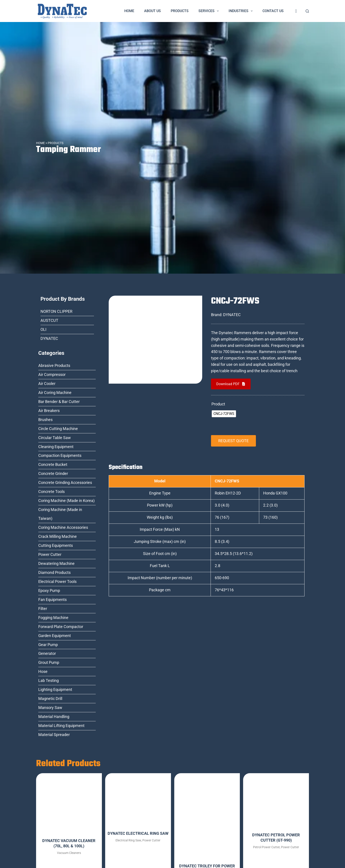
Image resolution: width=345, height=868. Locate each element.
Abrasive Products (54, 365)
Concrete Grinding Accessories (65, 483)
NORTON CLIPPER (56, 311)
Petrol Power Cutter (266, 847)
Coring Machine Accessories (63, 527)
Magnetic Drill (50, 699)
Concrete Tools (51, 492)
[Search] (307, 11)
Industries (241, 11)
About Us (152, 11)
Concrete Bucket (53, 464)
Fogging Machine (53, 618)
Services (209, 11)
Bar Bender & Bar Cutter (59, 402)
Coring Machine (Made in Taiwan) (60, 514)
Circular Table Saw (55, 438)
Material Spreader (54, 735)
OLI (43, 329)
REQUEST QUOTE (233, 441)
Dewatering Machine (56, 563)
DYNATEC (49, 338)
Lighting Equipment (55, 689)
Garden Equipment (55, 636)
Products (180, 11)
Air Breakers (49, 411)
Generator (47, 653)
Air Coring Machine (55, 393)
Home (129, 11)
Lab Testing (49, 680)
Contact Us (273, 11)
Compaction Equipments (60, 455)
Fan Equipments (52, 600)
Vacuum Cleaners (69, 853)
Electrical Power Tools (57, 581)
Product (218, 404)
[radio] (224, 414)
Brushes (45, 420)
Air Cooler (47, 384)
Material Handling (54, 717)
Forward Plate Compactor (61, 627)
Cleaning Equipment (56, 447)
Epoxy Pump (49, 591)
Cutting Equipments (56, 545)
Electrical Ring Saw (128, 840)
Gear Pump (48, 645)
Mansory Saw (50, 708)
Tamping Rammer (69, 150)
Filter (43, 609)
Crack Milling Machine (58, 536)
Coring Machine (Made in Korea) (66, 501)
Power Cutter (50, 554)
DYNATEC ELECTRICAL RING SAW (138, 833)
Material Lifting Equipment (61, 726)
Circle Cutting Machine (58, 429)
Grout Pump (49, 662)
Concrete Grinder (53, 473)
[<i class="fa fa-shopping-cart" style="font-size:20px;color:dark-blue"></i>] (296, 11)
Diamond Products (54, 572)
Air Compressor (52, 374)
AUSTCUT (49, 320)
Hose (43, 671)
